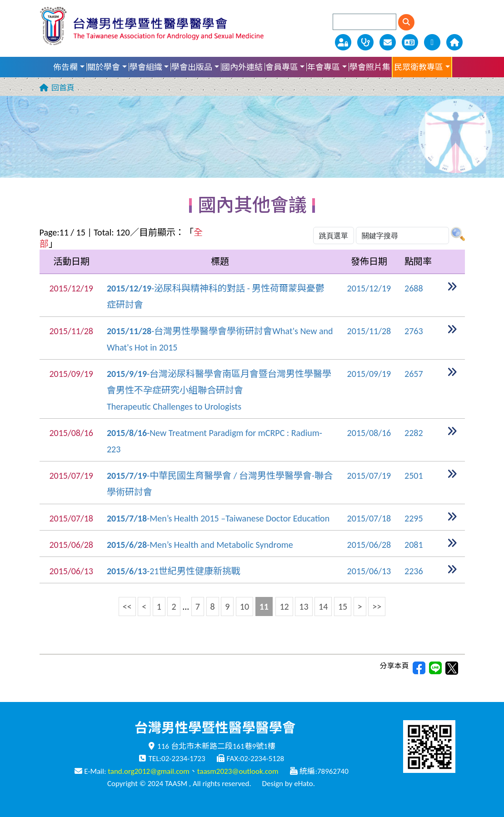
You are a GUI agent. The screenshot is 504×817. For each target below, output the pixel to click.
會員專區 (282, 67)
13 (304, 606)
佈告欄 (65, 67)
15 (343, 606)
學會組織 (146, 67)
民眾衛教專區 (419, 67)
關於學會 (104, 67)
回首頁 (63, 88)
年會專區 (324, 67)
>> (377, 606)
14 (323, 606)
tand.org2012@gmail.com (149, 771)
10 (245, 606)
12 (284, 606)
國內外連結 (242, 67)
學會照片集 (370, 67)
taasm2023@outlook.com (238, 771)
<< (127, 606)
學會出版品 (192, 67)
